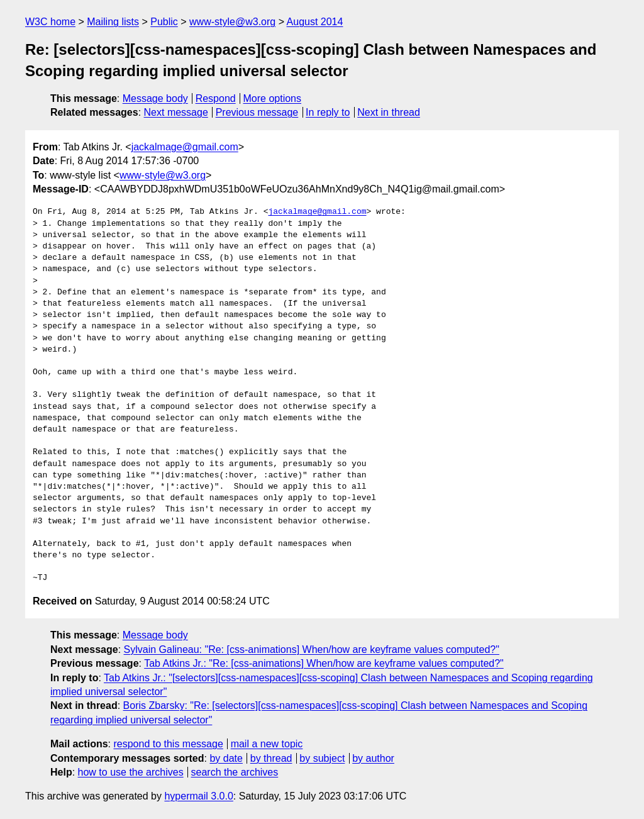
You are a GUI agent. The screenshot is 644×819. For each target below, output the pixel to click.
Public (164, 22)
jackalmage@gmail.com (185, 147)
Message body (155, 98)
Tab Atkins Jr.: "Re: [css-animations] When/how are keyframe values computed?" (324, 663)
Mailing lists (113, 22)
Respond (216, 98)
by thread (271, 758)
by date (226, 758)
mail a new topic (267, 744)
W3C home (50, 22)
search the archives (235, 772)
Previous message (257, 112)
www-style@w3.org (232, 22)
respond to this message (168, 744)
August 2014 (315, 22)
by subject (322, 758)
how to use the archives (131, 772)
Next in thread (389, 112)
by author (373, 758)
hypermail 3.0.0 (198, 796)
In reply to (328, 112)
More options (273, 98)
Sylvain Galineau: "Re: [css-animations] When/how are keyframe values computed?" (312, 649)
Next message (176, 112)
